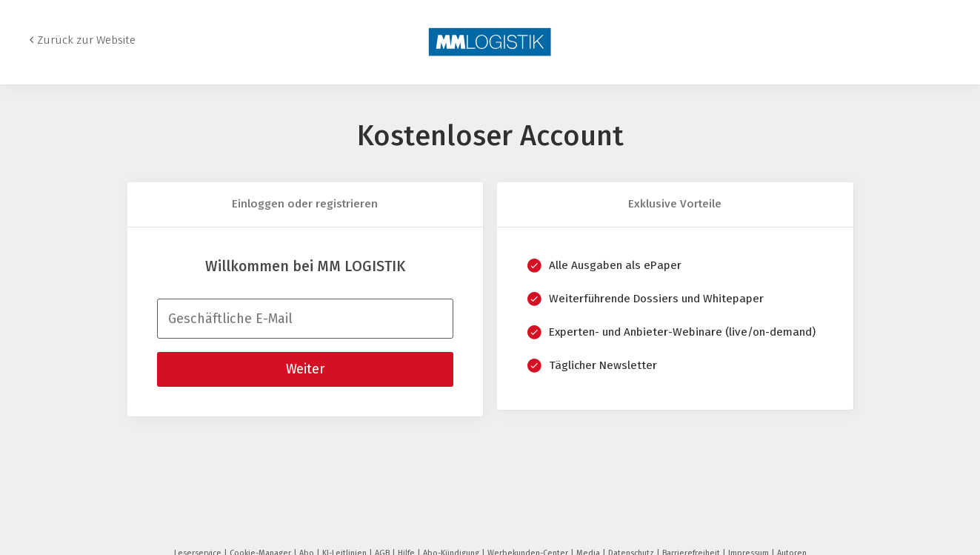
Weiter (305, 369)
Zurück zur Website (86, 40)
